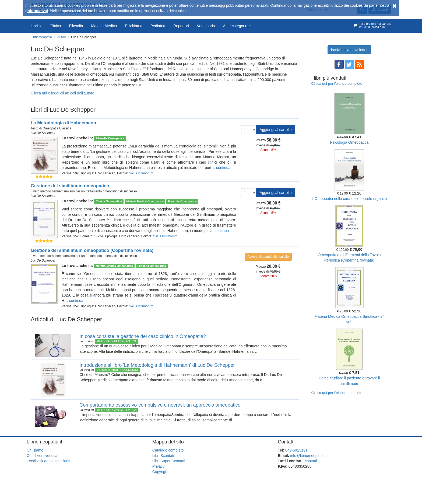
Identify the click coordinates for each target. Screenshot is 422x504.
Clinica (55, 26)
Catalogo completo (168, 450)
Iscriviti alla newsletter (349, 50)
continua (223, 168)
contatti (311, 461)
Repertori (181, 26)
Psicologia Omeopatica (349, 142)
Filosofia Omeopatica (110, 138)
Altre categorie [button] (237, 26)
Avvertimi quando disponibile (268, 257)
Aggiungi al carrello (275, 130)
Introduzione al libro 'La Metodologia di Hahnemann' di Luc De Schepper (157, 365)
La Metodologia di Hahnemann (63, 123)
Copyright (160, 472)
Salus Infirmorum (141, 173)
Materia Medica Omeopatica (145, 201)
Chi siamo (35, 450)
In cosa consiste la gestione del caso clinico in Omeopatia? (143, 336)
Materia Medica (104, 26)
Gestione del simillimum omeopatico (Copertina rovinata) (92, 250)
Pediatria (158, 26)
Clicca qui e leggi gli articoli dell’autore (63, 93)
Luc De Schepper (43, 133)
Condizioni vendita (42, 456)
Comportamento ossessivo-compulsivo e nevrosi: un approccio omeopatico (160, 405)
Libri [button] (36, 26)
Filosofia (76, 26)
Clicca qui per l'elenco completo (337, 84)
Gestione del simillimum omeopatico (70, 186)
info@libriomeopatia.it (308, 456)
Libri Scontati (163, 456)
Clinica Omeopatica (109, 201)
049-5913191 (296, 450)
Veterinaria (206, 26)
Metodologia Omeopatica (117, 341)
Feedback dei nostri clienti (48, 461)
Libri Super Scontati (169, 461)
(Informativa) (37, 11)
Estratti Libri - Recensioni (117, 370)
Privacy (159, 466)
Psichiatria (134, 26)
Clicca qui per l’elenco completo (337, 393)
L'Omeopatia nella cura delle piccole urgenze (349, 199)
